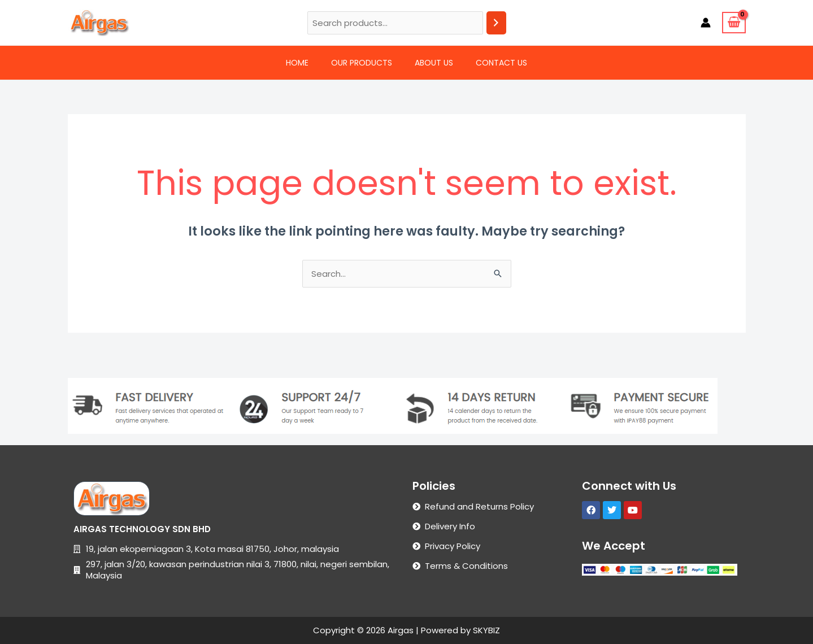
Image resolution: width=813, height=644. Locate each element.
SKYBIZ (486, 630)
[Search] (496, 23)
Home (297, 63)
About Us (434, 63)
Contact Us (501, 63)
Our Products (362, 63)
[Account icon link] (706, 23)
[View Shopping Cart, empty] (734, 23)
